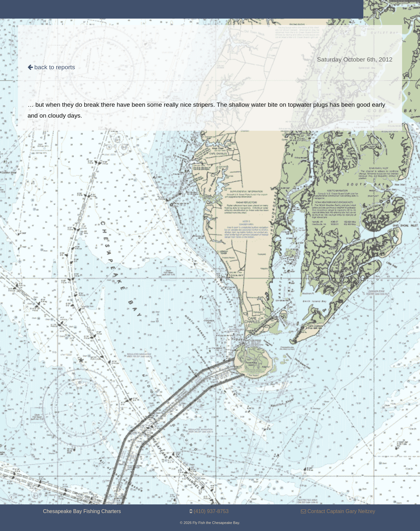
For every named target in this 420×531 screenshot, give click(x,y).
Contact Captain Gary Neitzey (338, 511)
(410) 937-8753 (211, 511)
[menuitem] (48, 9)
